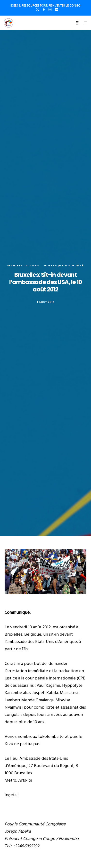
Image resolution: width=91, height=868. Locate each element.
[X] (37, 9)
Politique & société (64, 265)
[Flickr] (57, 9)
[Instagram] (50, 9)
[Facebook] (44, 9)
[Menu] (84, 23)
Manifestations (23, 265)
